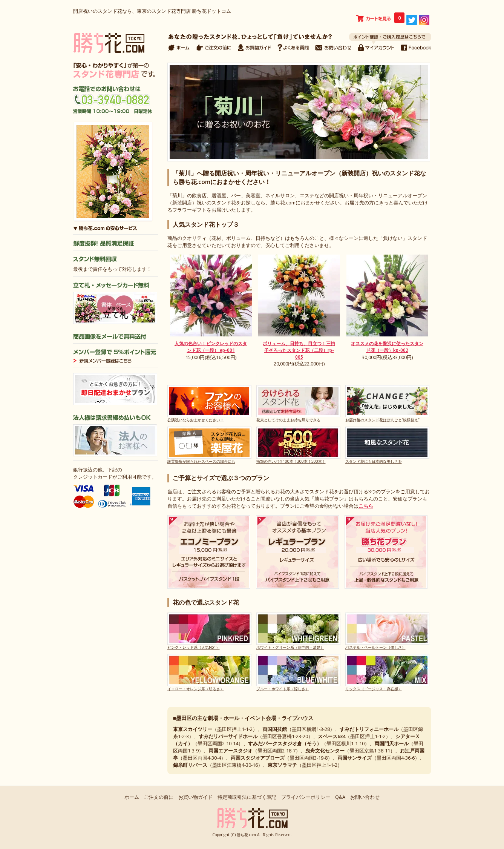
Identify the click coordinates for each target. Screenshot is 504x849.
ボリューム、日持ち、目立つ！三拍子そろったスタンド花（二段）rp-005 (299, 350)
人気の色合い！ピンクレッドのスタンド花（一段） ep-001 (211, 347)
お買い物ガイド (195, 797)
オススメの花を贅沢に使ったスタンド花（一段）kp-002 (387, 347)
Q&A (340, 797)
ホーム (132, 797)
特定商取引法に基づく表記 (247, 797)
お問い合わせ (365, 797)
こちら (366, 506)
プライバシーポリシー (306, 797)
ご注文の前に (159, 797)
